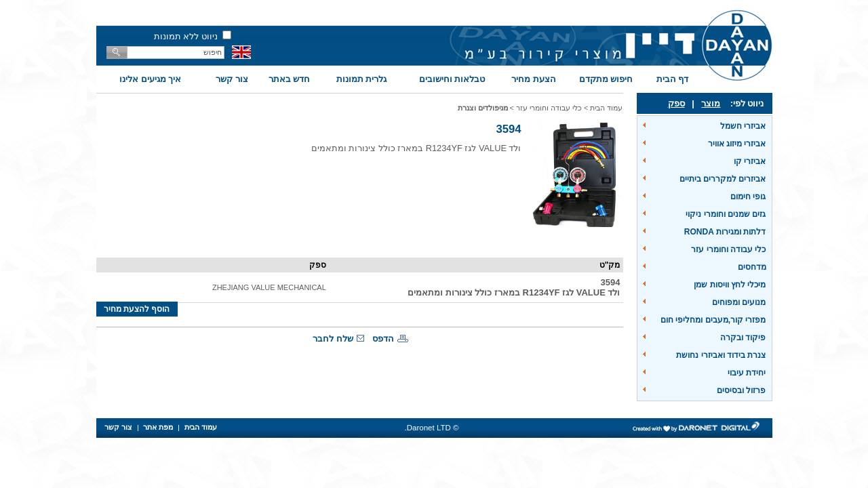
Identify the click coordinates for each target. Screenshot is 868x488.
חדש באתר (290, 79)
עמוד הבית (606, 108)
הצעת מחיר (534, 79)
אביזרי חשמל (743, 126)
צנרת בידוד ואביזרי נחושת (721, 355)
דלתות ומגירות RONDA (725, 232)
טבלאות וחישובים (452, 79)
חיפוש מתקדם (606, 79)
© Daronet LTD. (432, 428)
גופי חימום (748, 197)
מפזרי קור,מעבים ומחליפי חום (713, 320)
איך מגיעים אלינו (150, 79)
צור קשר (232, 79)
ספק (676, 103)
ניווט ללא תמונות (186, 36)
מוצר (711, 103)
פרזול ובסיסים (741, 390)
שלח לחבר (333, 339)
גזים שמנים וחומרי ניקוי (726, 214)
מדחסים (752, 267)
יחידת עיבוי (747, 373)
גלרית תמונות (362, 79)
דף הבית (673, 79)
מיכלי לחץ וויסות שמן (730, 285)
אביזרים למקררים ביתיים (723, 179)
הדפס (383, 339)
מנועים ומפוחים (739, 302)
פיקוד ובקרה (743, 338)
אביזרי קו (750, 161)
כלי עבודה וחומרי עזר (728, 249)
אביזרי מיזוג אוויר (737, 144)
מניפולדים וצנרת (483, 108)
